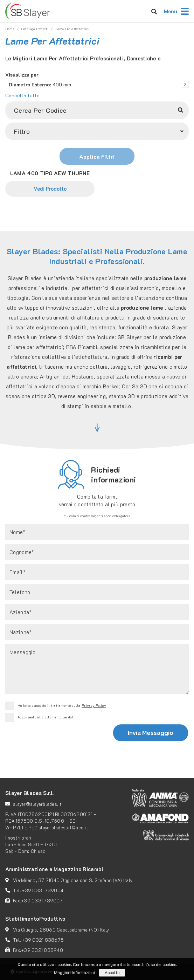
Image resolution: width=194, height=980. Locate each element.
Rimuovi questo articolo (185, 84)
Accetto (112, 972)
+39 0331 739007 (42, 900)
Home (10, 29)
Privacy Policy (94, 706)
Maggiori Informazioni (74, 972)
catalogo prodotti (35, 29)
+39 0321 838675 (43, 940)
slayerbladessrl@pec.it (63, 827)
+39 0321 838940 (42, 950)
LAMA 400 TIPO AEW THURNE (50, 173)
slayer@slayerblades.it (37, 804)
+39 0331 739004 (43, 890)
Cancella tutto (22, 95)
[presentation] (58, 741)
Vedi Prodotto (50, 189)
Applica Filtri (97, 156)
